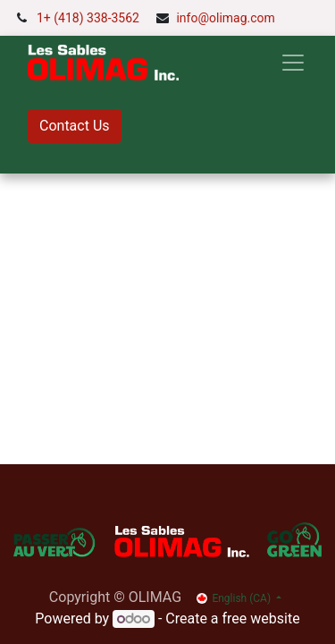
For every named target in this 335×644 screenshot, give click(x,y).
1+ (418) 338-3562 (88, 18)
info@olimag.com (225, 18)
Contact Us (75, 126)
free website (261, 619)
